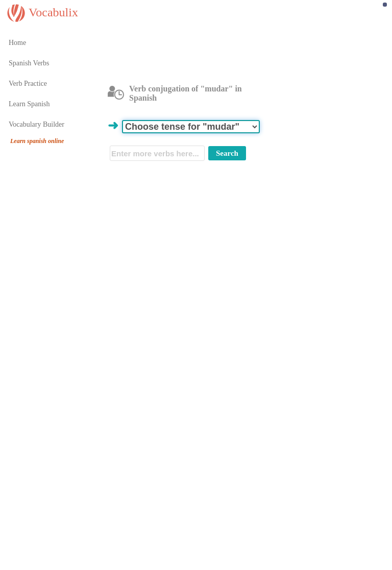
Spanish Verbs (29, 63)
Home (17, 43)
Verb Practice (28, 84)
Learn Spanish (29, 104)
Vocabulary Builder (36, 124)
